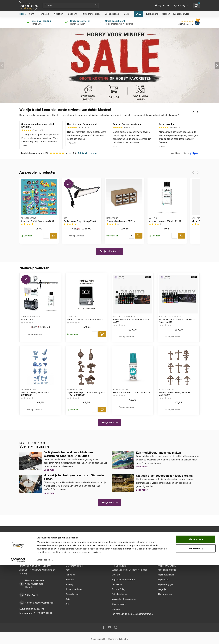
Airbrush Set (27, 320)
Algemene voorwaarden (123, 580)
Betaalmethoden (120, 594)
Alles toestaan (196, 618)
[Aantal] (46, 236)
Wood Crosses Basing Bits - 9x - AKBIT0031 (175, 394)
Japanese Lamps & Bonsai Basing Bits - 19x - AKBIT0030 (86, 394)
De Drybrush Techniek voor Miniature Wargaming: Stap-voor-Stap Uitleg (68, 454)
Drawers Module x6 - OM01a (121, 221)
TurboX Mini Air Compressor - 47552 (85, 320)
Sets (126, 14)
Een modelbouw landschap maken (159, 453)
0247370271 (32, 595)
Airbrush (58, 14)
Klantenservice (181, 14)
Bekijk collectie (110, 251)
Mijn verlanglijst (165, 584)
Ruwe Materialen (91, 14)
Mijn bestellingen (166, 575)
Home (23, 14)
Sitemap (116, 609)
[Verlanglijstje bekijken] (181, 6)
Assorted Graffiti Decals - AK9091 (38, 221)
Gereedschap (112, 14)
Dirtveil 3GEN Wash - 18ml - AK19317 (132, 393)
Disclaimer (117, 584)
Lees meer (50, 470)
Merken (166, 14)
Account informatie (167, 570)
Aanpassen (196, 627)
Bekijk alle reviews (87, 153)
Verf (31, 14)
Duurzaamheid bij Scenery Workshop (129, 570)
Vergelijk (162, 589)
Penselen (44, 14)
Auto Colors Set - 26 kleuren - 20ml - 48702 (131, 321)
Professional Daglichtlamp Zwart (80, 221)
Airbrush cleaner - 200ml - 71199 (165, 221)
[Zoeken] (96, 6)
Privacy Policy (119, 589)
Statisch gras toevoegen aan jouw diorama (164, 476)
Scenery (72, 14)
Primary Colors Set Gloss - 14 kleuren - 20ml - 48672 (178, 321)
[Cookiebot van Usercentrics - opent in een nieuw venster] (18, 639)
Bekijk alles (110, 423)
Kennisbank (152, 14)
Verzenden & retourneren (124, 599)
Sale (138, 14)
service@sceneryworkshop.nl (40, 603)
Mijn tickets (163, 580)
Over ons (116, 575)
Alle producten (165, 594)
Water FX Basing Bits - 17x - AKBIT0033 (35, 394)
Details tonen (43, 638)
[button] (162, 6)
